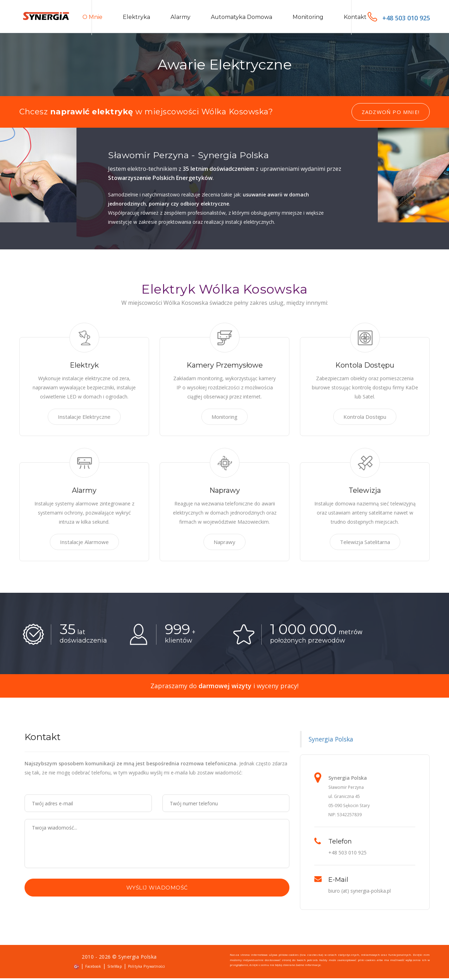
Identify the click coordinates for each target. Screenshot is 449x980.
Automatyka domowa (242, 18)
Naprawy (224, 544)
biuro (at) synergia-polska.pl (360, 893)
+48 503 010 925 (399, 18)
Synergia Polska (331, 741)
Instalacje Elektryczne (84, 419)
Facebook (93, 968)
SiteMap (115, 968)
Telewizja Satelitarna (365, 544)
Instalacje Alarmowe (84, 544)
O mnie (92, 18)
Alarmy (180, 18)
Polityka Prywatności (147, 968)
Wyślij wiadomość (157, 890)
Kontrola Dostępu (365, 419)
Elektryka (136, 18)
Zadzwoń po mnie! (391, 114)
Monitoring (308, 18)
